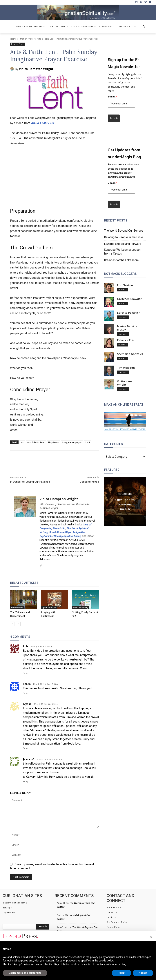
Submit (114, 118)
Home (13, 39)
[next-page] (18, 624)
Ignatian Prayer (27, 39)
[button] (144, 27)
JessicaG (29, 759)
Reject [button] (121, 973)
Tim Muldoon (126, 368)
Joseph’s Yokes (89, 482)
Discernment (17, 608)
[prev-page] (12, 624)
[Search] (43, 927)
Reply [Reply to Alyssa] (26, 748)
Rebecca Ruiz (126, 340)
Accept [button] (143, 973)
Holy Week (53, 442)
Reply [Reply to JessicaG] (26, 782)
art (22, 442)
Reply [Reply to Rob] (26, 673)
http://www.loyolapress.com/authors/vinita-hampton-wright (65, 506)
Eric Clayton (125, 285)
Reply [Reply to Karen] (26, 693)
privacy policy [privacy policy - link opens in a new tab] (98, 957)
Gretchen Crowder (129, 299)
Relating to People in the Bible (124, 237)
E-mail (112, 97)
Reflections (125, 494)
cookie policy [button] (106, 961)
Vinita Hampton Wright (36, 69)
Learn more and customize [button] (25, 973)
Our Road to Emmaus (125, 502)
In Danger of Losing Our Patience (30, 482)
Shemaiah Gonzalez (130, 354)
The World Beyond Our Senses (124, 231)
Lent (88, 442)
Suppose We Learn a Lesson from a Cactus (123, 252)
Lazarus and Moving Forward (123, 244)
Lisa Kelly (125, 509)
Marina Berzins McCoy (127, 328)
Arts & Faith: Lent (42, 123)
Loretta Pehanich (129, 313)
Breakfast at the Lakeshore (121, 260)
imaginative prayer (72, 442)
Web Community (80, 608)
